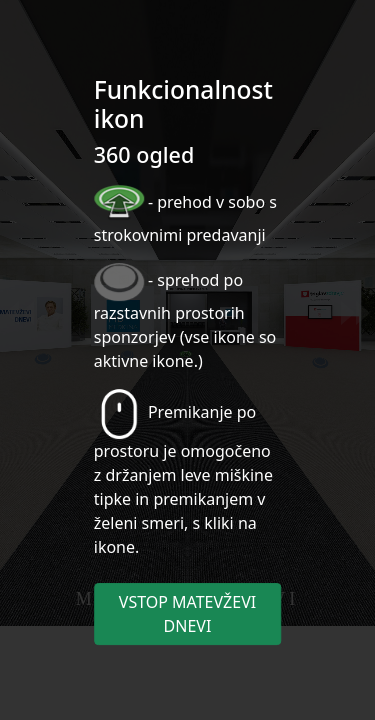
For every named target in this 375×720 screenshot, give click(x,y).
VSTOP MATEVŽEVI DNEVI (187, 614)
